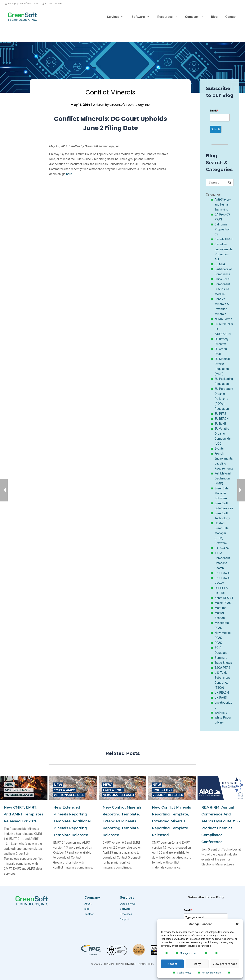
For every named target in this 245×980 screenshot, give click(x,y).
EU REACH (222, 419)
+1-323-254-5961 (54, 4)
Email (214, 111)
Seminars (221, 658)
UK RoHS (221, 698)
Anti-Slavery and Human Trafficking (223, 204)
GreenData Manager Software (222, 493)
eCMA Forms (223, 319)
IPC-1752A (222, 573)
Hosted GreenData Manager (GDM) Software (222, 533)
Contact (89, 914)
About (88, 904)
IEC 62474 (222, 548)
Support (125, 919)
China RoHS (222, 279)
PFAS (218, 643)
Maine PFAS (223, 603)
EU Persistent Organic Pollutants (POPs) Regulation (224, 399)
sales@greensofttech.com (23, 4)
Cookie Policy (184, 973)
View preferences (225, 964)
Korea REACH (224, 598)
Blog (87, 909)
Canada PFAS (224, 239)
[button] (237, 924)
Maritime (220, 608)
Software (125, 909)
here (69, 174)
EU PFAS (220, 414)
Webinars (221, 712)
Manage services (189, 953)
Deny (197, 964)
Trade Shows (223, 663)
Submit (216, 129)
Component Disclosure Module (222, 289)
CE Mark (220, 264)
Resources (126, 914)
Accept (172, 964)
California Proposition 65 (222, 229)
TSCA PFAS (222, 668)
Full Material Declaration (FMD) (223, 478)
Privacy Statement (211, 973)
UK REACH (222, 693)
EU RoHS (221, 424)
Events (219, 449)
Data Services (128, 904)
